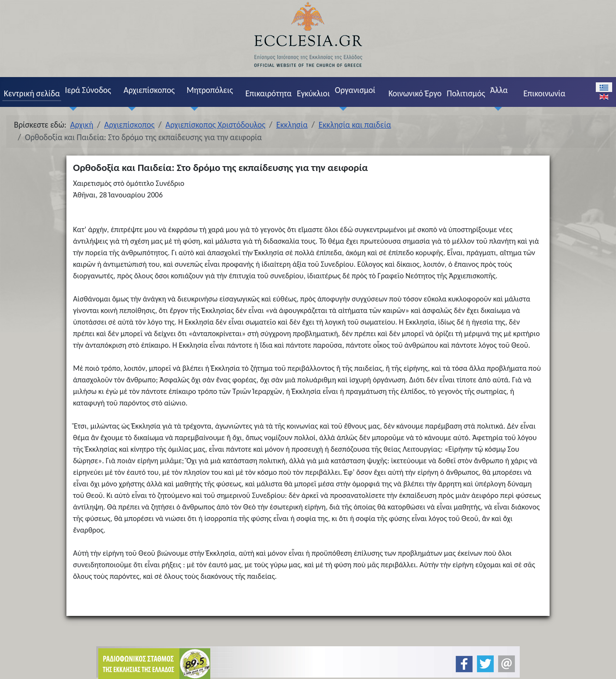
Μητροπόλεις (210, 90)
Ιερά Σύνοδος (88, 90)
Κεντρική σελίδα (32, 93)
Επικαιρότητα (269, 93)
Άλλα (499, 90)
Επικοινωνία (544, 93)
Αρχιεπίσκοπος (149, 90)
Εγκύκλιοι (314, 93)
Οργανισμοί (355, 90)
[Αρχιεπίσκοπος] (129, 109)
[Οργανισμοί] (341, 109)
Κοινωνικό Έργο (415, 93)
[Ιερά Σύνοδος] (71, 109)
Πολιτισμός (466, 93)
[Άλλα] (496, 109)
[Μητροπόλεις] (192, 109)
